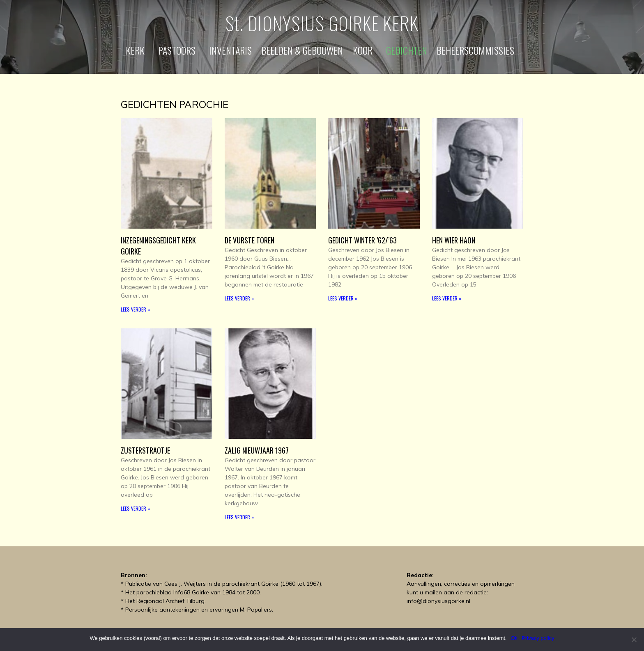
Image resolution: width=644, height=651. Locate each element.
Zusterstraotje (145, 450)
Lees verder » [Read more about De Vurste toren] (239, 298)
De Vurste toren (250, 240)
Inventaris (230, 50)
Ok (514, 638)
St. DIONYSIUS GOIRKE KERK (322, 23)
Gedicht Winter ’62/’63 (362, 240)
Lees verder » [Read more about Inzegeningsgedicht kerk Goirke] (135, 309)
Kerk (137, 50)
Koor (365, 50)
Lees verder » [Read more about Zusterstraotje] (135, 508)
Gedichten (407, 50)
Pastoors (179, 50)
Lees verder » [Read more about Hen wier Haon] (447, 298)
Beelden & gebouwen (302, 50)
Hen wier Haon (454, 240)
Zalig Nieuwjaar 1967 (257, 450)
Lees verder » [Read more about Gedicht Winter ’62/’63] (343, 298)
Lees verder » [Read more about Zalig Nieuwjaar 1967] (239, 517)
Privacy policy (538, 638)
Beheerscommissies (477, 50)
